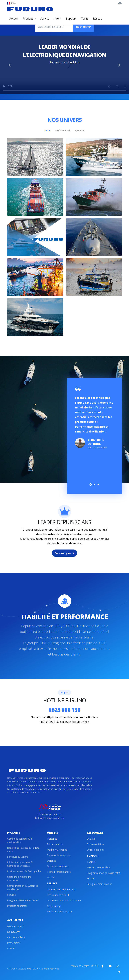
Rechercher (84, 27)
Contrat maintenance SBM (61, 889)
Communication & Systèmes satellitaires (23, 888)
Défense (52, 861)
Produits (29, 19)
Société (91, 839)
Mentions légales (80, 966)
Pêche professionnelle (59, 872)
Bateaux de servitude (58, 855)
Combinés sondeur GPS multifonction (20, 840)
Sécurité (11, 895)
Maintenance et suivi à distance (64, 900)
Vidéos (11, 948)
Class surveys (54, 906)
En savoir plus (64, 553)
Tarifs (85, 19)
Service (45, 19)
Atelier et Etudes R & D (59, 911)
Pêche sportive (55, 844)
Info (58, 19)
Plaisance (52, 839)
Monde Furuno (15, 926)
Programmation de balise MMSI (104, 873)
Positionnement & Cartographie (24, 871)
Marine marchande (57, 850)
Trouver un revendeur (99, 867)
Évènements (14, 943)
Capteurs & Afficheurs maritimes (19, 879)
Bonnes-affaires (95, 844)
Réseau (98, 19)
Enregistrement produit (99, 884)
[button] (11, 3)
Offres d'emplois (96, 850)
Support (71, 19)
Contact (91, 862)
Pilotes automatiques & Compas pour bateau (20, 864)
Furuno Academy (16, 937)
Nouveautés (14, 932)
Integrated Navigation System (23, 900)
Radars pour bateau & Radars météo (23, 849)
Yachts (51, 877)
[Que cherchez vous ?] (54, 27)
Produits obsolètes (17, 906)
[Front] (30, 9)
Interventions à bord (58, 895)
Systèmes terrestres (58, 866)
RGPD (94, 966)
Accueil (14, 19)
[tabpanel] (95, 419)
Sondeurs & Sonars (18, 857)
